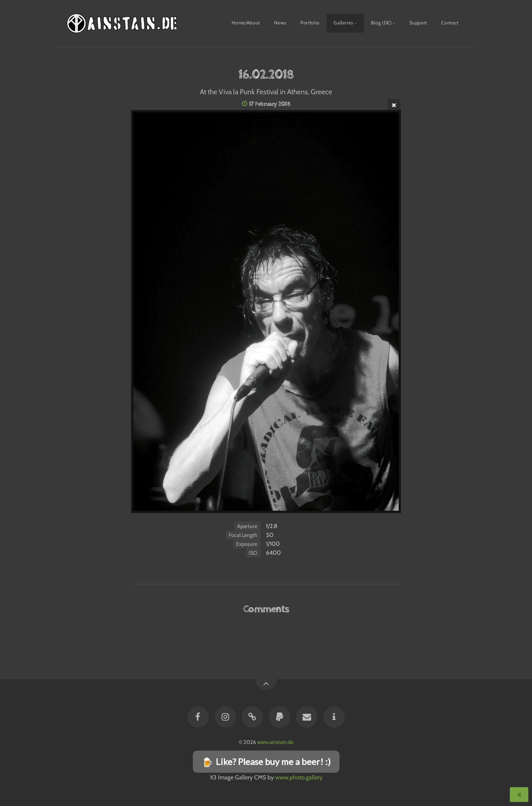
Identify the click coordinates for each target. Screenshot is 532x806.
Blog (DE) (381, 23)
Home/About (246, 23)
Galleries (343, 23)
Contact (450, 23)
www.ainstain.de (275, 742)
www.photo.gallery (299, 777)
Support (418, 23)
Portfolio (310, 23)
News (280, 23)
